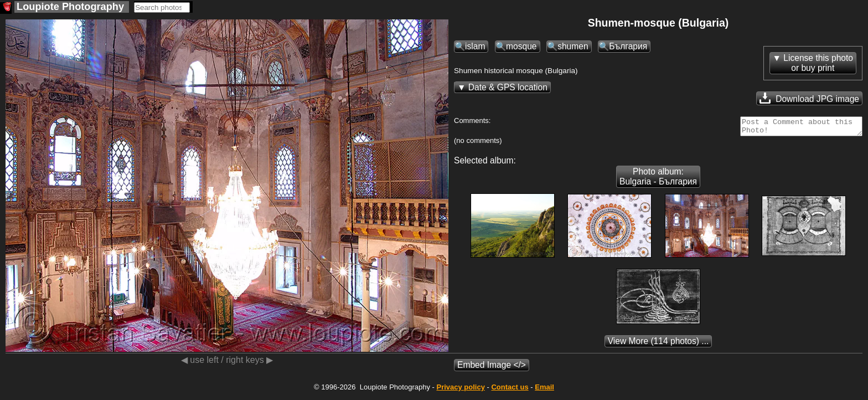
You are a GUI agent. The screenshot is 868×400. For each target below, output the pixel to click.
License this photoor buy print (818, 63)
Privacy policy (460, 390)
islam (475, 46)
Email (544, 390)
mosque (521, 46)
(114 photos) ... (658, 344)
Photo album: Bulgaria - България (658, 180)
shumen (573, 46)
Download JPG (809, 98)
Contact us (510, 390)
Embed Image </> (492, 368)
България (628, 46)
